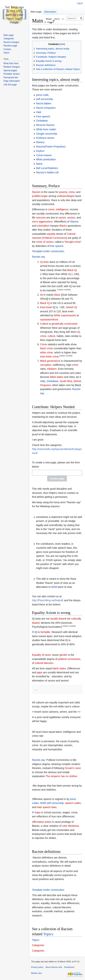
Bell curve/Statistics (47, 168)
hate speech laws (47, 807)
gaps (40, 672)
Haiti (39, 112)
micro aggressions (42, 222)
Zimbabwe (42, 121)
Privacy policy (37, 967)
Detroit (77, 381)
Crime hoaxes (44, 155)
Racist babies (44, 103)
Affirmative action (42, 822)
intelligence (62, 209)
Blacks (63, 226)
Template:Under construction (48, 251)
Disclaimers (69, 967)
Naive (39, 164)
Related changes (12, 67)
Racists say (39, 257)
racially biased (58, 619)
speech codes (73, 803)
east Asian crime (49, 356)
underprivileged (66, 196)
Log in (80, 3)
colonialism (43, 226)
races (48, 655)
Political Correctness (55, 238)
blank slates (59, 668)
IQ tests (44, 262)
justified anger (40, 196)
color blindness (70, 826)
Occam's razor (73, 768)
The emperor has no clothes (61, 776)
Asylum (40, 151)
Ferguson (45, 385)
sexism (71, 218)
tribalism (52, 369)
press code (42, 95)
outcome (41, 218)
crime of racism (45, 242)
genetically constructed (64, 324)
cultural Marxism (44, 663)
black (57, 295)
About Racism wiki (54, 967)
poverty (63, 192)
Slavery (40, 142)
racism (62, 218)
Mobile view (36, 973)
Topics (48, 934)
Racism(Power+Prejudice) (51, 147)
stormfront (52, 320)
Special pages (10, 70)
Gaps (38, 812)
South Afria (66, 381)
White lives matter (46, 129)
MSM (54, 587)
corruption (46, 365)
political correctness (69, 659)
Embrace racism (45, 138)
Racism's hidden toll (47, 172)
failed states (57, 377)
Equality (37, 655)
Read (45, 19)
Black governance (50, 361)
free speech (57, 246)
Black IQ (72, 270)
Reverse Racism (45, 125)
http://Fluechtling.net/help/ (46, 600)
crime (72, 192)
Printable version (11, 74)
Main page (36, 12)
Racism (36, 192)
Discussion (50, 12)
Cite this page (10, 85)
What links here (11, 63)
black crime (47, 348)
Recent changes (11, 42)
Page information (12, 81)
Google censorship (47, 134)
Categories (38, 945)
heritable (45, 632)
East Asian (46, 307)
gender (63, 655)
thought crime (73, 242)
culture (52, 336)
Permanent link (11, 78)
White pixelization (46, 159)
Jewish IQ (71, 307)
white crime (47, 353)
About (6, 53)
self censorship (44, 99)
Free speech (43, 116)
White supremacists (65, 315)
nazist (43, 320)
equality (51, 234)
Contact (7, 49)
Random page (10, 46)
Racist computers (46, 108)
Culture (44, 324)
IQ (70, 274)
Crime (43, 344)
